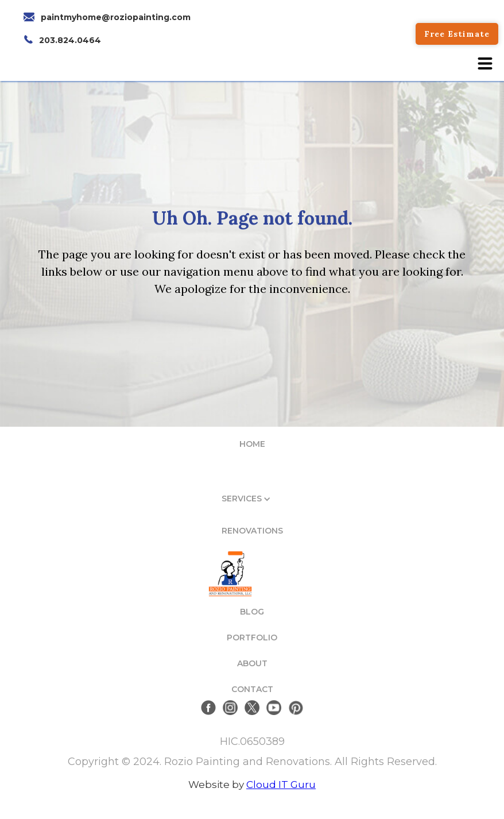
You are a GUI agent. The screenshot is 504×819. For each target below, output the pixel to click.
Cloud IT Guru (281, 785)
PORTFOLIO (252, 638)
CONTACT (252, 689)
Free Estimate (457, 34)
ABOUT (252, 663)
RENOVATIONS (252, 531)
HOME (252, 444)
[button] (485, 63)
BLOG (252, 612)
